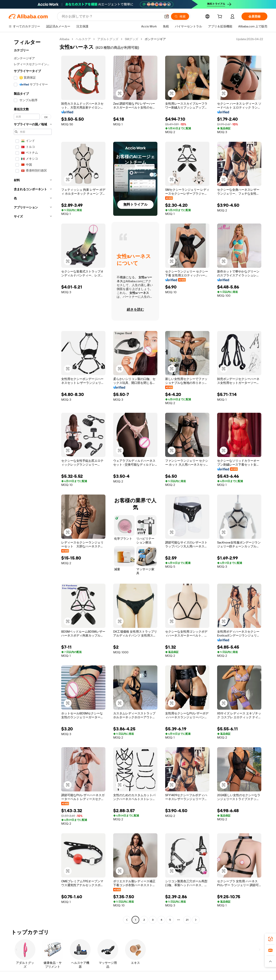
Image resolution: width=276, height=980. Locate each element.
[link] (270, 939)
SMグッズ (132, 39)
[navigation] (33, 480)
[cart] (221, 17)
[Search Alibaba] (111, 16)
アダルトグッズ (108, 39)
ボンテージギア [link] (155, 39)
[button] (167, 16)
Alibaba (64, 39)
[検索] (180, 16)
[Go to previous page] (127, 920)
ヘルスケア (83, 39)
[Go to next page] (196, 920)
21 (187, 920)
